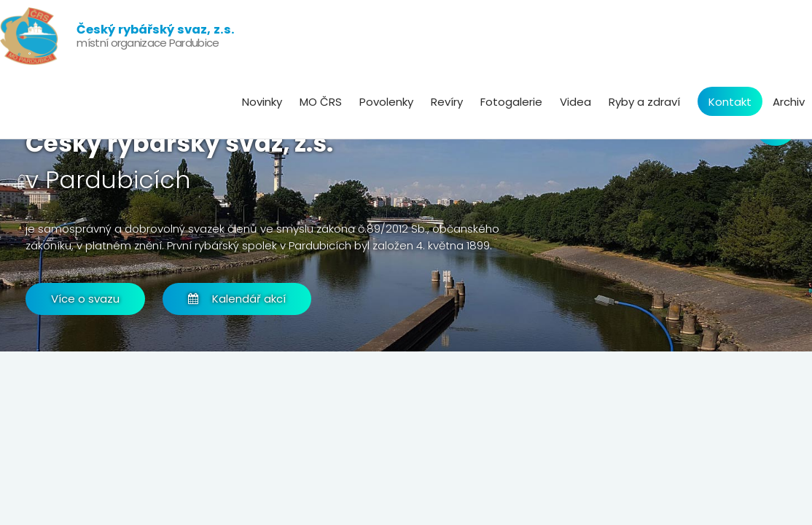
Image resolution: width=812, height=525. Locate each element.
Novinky (262, 102)
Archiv (789, 102)
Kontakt (730, 102)
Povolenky (386, 102)
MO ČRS (321, 102)
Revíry (447, 102)
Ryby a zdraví (644, 102)
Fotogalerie (511, 102)
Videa (575, 102)
